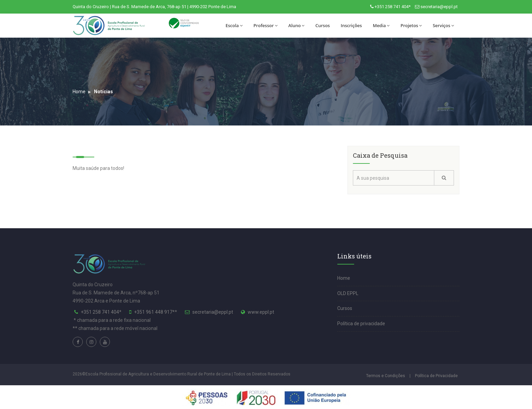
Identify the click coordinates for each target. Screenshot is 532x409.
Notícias (103, 92)
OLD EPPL (348, 293)
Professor (265, 25)
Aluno (297, 25)
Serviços (443, 25)
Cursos (322, 25)
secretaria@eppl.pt (439, 7)
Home (79, 92)
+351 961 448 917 (153, 312)
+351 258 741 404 (100, 312)
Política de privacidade (361, 324)
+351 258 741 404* (393, 7)
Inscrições (351, 25)
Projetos (411, 25)
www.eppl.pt (261, 312)
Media (381, 25)
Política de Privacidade (436, 376)
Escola (234, 25)
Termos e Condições (386, 376)
